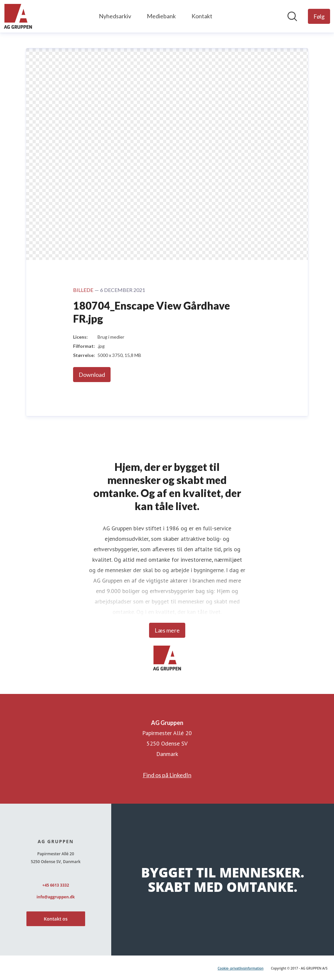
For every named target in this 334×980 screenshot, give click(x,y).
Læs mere (167, 630)
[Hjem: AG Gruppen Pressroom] (18, 16)
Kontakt (202, 16)
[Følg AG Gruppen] (319, 16)
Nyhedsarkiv (115, 16)
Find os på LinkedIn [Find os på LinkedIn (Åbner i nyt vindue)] (167, 775)
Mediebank (161, 16)
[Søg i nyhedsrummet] (292, 16)
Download (92, 375)
